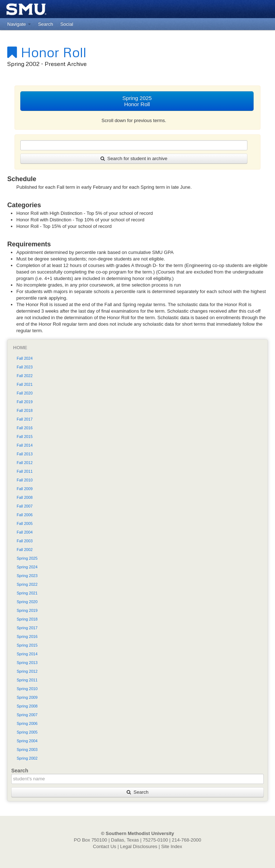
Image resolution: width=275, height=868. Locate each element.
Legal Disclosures (139, 846)
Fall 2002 (25, 550)
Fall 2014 (25, 445)
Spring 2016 (27, 637)
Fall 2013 (25, 454)
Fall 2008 (25, 497)
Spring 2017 (27, 628)
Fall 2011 (25, 471)
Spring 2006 (27, 723)
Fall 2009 (25, 489)
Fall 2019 (25, 402)
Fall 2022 (25, 376)
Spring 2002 (27, 758)
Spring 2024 (27, 567)
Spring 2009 (27, 697)
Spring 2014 (27, 654)
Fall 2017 (25, 419)
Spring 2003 (27, 750)
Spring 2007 (27, 715)
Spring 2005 (27, 732)
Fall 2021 (25, 384)
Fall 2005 (25, 523)
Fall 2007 (25, 506)
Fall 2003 (25, 541)
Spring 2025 (27, 558)
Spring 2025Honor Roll (137, 101)
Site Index (172, 846)
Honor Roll (47, 52)
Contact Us (104, 846)
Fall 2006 (25, 515)
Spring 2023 (27, 576)
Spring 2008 (27, 706)
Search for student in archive (134, 158)
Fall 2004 (25, 532)
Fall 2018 (25, 410)
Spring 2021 (27, 593)
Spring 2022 (27, 584)
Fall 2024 (25, 358)
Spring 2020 (27, 602)
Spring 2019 (27, 610)
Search (137, 792)
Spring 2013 (27, 663)
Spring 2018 (27, 619)
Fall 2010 (25, 480)
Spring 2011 (27, 680)
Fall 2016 (25, 428)
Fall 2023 (25, 367)
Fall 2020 (25, 393)
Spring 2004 (27, 741)
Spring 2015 (27, 645)
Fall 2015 (25, 437)
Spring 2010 (27, 689)
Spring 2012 (27, 671)
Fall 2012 (25, 463)
